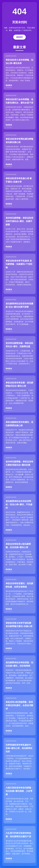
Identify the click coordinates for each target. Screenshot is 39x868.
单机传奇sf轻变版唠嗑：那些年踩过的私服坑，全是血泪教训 (19, 705)
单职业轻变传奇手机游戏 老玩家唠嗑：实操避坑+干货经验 (19, 264)
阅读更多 (9, 85)
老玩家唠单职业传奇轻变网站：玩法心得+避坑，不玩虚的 (19, 504)
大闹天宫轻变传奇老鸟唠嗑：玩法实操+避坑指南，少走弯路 (19, 791)
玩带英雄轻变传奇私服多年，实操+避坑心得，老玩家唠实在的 (19, 748)
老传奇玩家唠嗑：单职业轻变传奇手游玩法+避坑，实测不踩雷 (19, 221)
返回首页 (19, 37)
